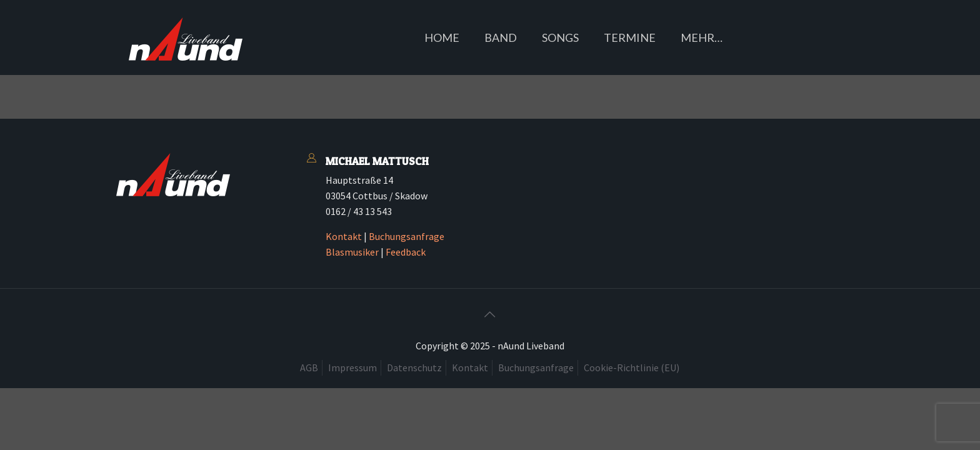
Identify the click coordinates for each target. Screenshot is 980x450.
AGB (309, 367)
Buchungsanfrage (407, 236)
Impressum (352, 367)
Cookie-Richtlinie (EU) (632, 367)
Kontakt (344, 236)
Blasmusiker (352, 252)
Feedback (406, 252)
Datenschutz (414, 367)
